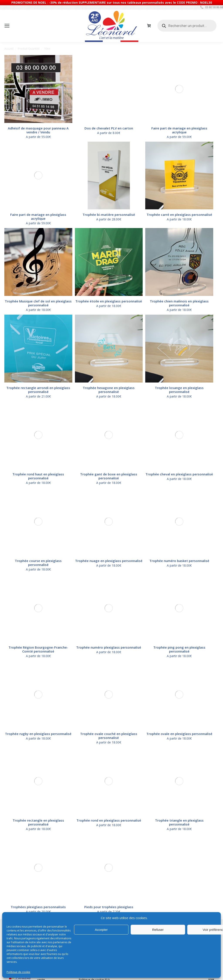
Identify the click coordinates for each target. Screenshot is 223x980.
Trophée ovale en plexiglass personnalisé (179, 473)
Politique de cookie (18, 972)
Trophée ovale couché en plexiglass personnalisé (109, 475)
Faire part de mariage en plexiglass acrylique (179, 66)
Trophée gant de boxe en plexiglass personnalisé (109, 408)
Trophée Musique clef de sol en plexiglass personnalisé (38, 299)
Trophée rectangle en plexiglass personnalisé (38, 497)
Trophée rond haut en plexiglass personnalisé (38, 408)
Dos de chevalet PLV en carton (109, 64)
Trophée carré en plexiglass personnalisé (179, 215)
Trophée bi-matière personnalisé (109, 215)
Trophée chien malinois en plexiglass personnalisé (179, 299)
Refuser (158, 930)
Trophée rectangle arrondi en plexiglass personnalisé (38, 386)
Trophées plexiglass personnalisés (38, 517)
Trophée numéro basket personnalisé (179, 428)
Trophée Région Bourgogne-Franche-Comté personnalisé (38, 452)
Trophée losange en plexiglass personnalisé (179, 386)
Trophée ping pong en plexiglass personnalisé (179, 452)
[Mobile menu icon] (7, 26)
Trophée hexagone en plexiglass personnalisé (109, 386)
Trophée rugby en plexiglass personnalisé (38, 473)
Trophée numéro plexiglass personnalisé (109, 450)
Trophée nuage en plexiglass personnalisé (109, 428)
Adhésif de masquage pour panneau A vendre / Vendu (38, 130)
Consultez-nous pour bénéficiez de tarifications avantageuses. (141, 565)
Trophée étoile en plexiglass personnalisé (109, 297)
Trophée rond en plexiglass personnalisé (109, 495)
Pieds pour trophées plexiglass (109, 517)
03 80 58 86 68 (211, 7)
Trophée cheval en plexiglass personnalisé (179, 406)
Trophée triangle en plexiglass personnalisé (179, 497)
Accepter (101, 930)
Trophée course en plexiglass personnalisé (38, 430)
